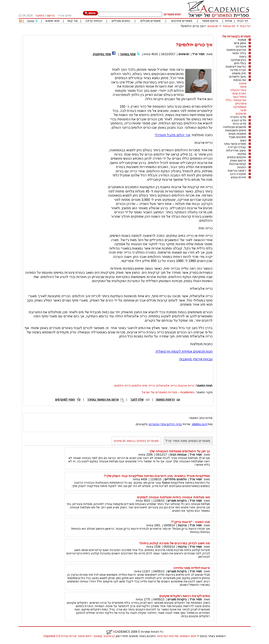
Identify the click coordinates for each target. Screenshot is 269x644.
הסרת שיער (239, 93)
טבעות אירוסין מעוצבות (196, 359)
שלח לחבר (137, 400)
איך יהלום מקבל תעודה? (172, 135)
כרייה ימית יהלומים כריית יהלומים (134, 386)
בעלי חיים (240, 63)
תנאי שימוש (53, 21)
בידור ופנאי (239, 53)
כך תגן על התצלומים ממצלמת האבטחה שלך (180, 451)
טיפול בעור (239, 97)
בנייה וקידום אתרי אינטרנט (165, 424)
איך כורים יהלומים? (192, 26)
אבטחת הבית (178, 455)
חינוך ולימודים (238, 77)
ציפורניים (241, 104)
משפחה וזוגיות (237, 134)
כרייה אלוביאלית (166, 386)
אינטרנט (241, 46)
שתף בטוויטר (128, 54)
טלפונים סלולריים (175, 479)
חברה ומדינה (238, 70)
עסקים (242, 154)
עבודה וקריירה (237, 147)
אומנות (242, 40)
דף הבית (243, 21)
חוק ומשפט (239, 73)
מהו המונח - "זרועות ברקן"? (190, 522)
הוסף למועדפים (65, 400)
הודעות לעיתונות (236, 67)
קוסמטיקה (240, 107)
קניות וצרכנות (238, 164)
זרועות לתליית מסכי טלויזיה (192, 568)
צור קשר (72, 21)
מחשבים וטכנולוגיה (234, 127)
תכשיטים (213, 26)
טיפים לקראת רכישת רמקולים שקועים (185, 596)
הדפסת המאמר (165, 400)
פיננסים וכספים (237, 157)
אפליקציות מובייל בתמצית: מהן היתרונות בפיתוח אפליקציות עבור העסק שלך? (157, 476)
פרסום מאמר (210, 21)
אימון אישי (240, 43)
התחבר (40, 16)
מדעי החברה (238, 117)
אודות (229, 21)
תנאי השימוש (188, 636)
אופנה (243, 83)
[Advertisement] (164, 33)
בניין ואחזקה (238, 60)
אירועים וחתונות (236, 50)
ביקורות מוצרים (177, 501)
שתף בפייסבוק (102, 54)
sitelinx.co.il (199, 424)
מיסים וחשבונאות (236, 130)
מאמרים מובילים (150, 21)
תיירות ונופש (238, 177)
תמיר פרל (198, 54)
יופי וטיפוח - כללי (236, 100)
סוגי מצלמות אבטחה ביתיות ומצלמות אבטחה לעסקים (173, 497)
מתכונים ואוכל (238, 137)
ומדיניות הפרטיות (168, 636)
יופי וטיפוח (229, 26)
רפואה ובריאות (237, 171)
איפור (243, 87)
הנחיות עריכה (94, 21)
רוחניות (242, 167)
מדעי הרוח (239, 124)
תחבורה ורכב (238, 174)
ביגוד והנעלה (238, 90)
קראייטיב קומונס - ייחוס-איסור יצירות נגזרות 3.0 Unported (79, 636)
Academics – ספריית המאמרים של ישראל (168, 392)
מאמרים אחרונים (182, 21)
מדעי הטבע (239, 120)
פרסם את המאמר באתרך (103, 400)
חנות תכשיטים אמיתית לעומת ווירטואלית (184, 351)
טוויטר (30, 21)
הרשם (51, 16)
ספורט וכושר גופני (235, 144)
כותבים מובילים (121, 21)
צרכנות (182, 525)
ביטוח (243, 57)
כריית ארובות (186, 386)
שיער (243, 110)
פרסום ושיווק (238, 161)
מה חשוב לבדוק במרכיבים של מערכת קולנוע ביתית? (174, 543)
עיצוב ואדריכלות (236, 151)
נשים (243, 140)
